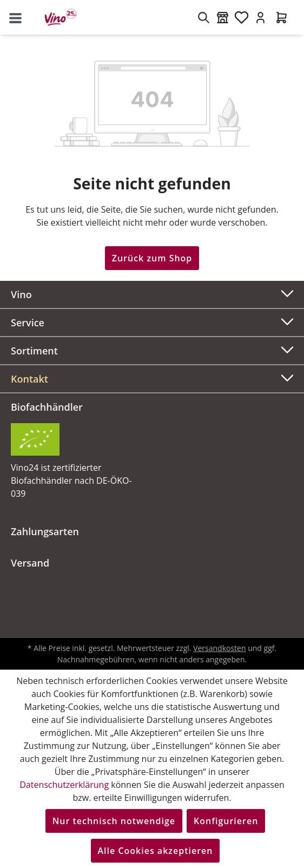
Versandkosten (219, 648)
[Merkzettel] (242, 17)
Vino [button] (152, 293)
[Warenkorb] (282, 17)
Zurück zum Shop (152, 258)
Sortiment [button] (152, 349)
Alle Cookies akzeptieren (156, 851)
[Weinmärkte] (223, 17)
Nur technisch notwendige (114, 821)
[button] (152, 379)
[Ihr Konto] (260, 17)
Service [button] (152, 321)
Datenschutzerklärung (64, 785)
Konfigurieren (226, 821)
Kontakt (29, 379)
